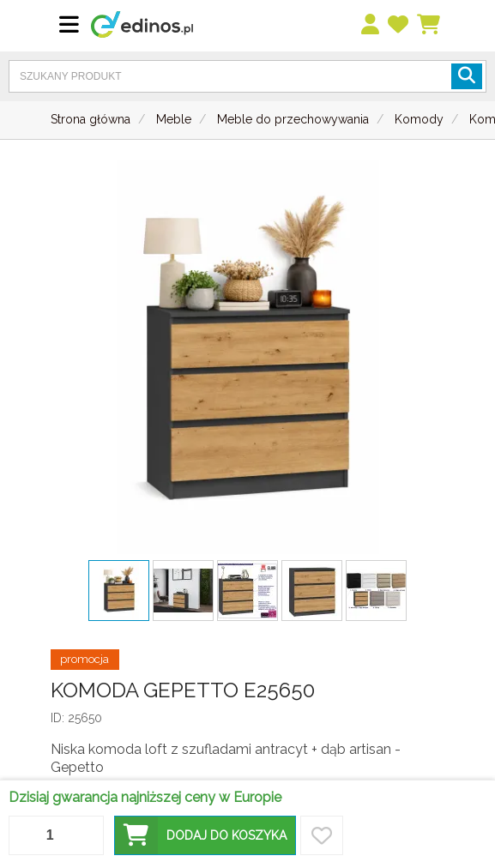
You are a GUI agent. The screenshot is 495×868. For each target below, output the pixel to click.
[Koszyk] (429, 25)
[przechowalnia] (399, 25)
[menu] (371, 25)
